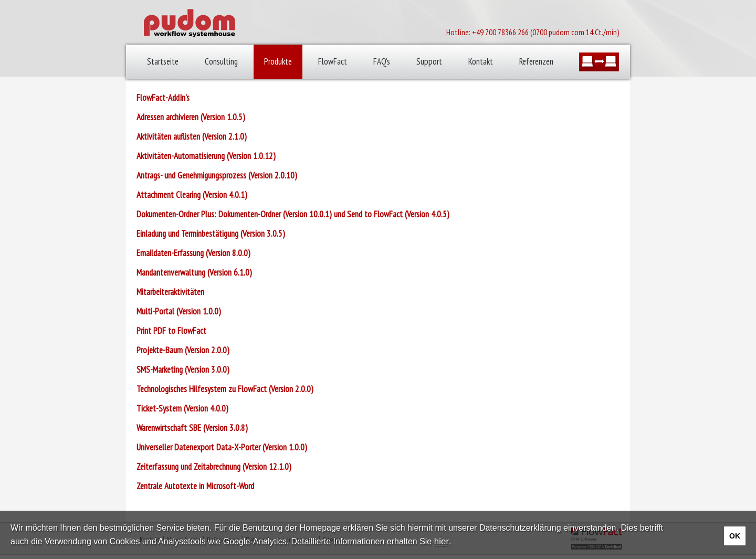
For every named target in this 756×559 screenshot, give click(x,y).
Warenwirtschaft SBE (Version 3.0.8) (192, 428)
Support (429, 61)
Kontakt (481, 61)
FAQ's (382, 61)
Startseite (163, 61)
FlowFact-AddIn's (163, 98)
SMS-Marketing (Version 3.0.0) (183, 370)
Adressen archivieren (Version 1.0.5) (191, 117)
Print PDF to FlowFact (171, 331)
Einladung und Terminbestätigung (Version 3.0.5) (211, 234)
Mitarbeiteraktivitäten (170, 292)
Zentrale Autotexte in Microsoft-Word (195, 486)
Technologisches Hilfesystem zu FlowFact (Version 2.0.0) (225, 389)
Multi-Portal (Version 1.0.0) (179, 311)
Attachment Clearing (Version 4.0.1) (192, 195)
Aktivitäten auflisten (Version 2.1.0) (192, 136)
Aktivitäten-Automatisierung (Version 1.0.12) (206, 156)
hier (442, 541)
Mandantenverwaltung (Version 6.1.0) (194, 272)
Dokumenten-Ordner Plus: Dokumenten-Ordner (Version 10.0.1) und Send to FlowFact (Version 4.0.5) (293, 214)
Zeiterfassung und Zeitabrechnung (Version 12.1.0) (214, 467)
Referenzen (536, 61)
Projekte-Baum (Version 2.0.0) (183, 350)
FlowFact (333, 61)
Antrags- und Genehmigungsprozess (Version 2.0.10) (217, 175)
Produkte (278, 61)
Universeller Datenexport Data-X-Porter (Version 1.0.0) (222, 447)
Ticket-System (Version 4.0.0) (182, 408)
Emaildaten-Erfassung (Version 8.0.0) (193, 253)
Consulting (221, 61)
